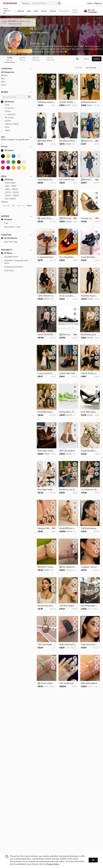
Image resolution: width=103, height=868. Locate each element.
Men (29, 11)
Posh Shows (64, 11)
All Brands (8, 102)
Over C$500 (8, 199)
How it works (75, 11)
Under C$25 (8, 183)
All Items (7, 219)
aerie (5, 127)
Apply (29, 206)
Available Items (10, 257)
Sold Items (7, 270)
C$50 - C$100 (9, 189)
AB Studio (7, 118)
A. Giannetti (8, 114)
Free (5, 223)
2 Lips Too (7, 108)
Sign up (98, 3)
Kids (36, 11)
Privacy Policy (53, 864)
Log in (90, 3)
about (86, 59)
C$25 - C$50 (9, 186)
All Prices (7, 180)
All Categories (7, 72)
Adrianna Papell (10, 124)
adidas (6, 121)
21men (6, 111)
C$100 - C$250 (10, 192)
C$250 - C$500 (10, 195)
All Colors (7, 150)
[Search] (44, 3)
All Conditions (9, 238)
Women (21, 11)
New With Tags (9, 242)
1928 (5, 105)
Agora (6, 130)
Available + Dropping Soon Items (15, 262)
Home (44, 11)
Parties (53, 11)
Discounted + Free (11, 227)
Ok (93, 860)
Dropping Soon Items (12, 267)
